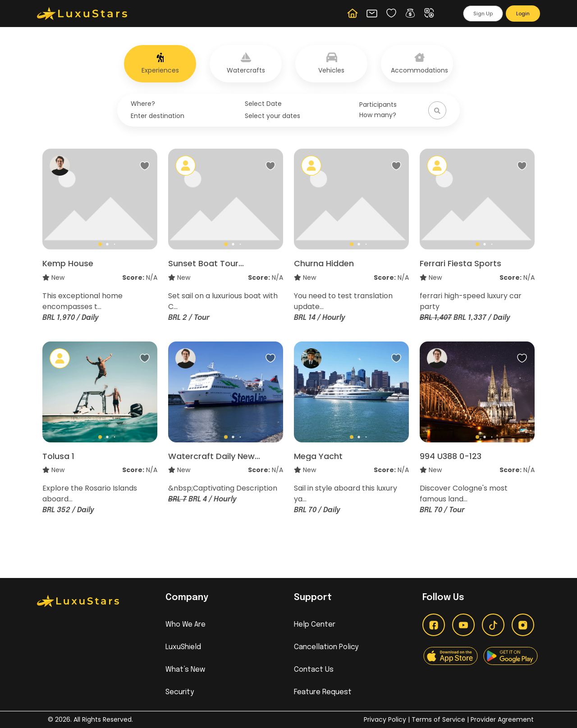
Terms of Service (439, 719)
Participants (378, 105)
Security (180, 692)
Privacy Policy (385, 719)
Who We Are (185, 625)
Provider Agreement (502, 719)
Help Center (315, 625)
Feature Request (323, 692)
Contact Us (314, 670)
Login (523, 14)
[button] (412, 13)
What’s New (185, 670)
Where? (143, 104)
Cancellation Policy (326, 647)
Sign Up (483, 14)
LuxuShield (183, 647)
